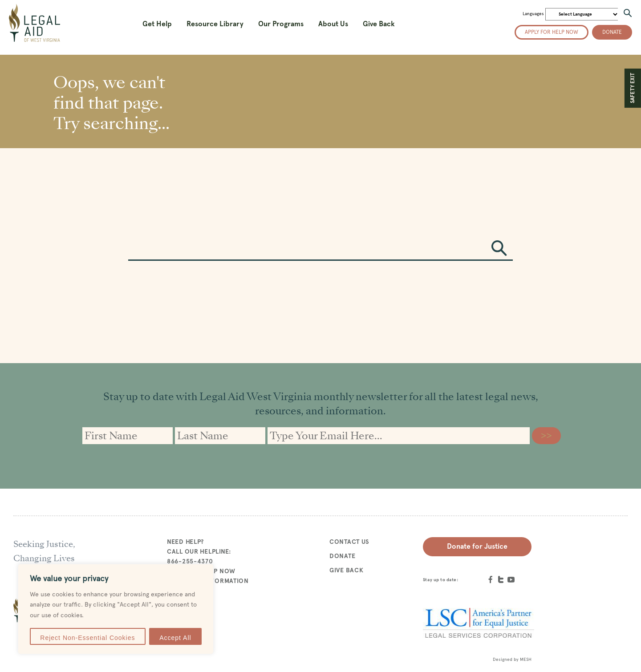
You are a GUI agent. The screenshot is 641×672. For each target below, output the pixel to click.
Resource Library (215, 24)
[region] (116, 609)
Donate (612, 32)
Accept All (175, 638)
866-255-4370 (190, 561)
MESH (526, 659)
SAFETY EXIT (633, 88)
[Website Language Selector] (582, 14)
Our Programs (281, 24)
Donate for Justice (477, 546)
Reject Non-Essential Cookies (87, 638)
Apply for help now (552, 32)
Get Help (157, 24)
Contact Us (349, 542)
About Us (333, 24)
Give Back (379, 24)
